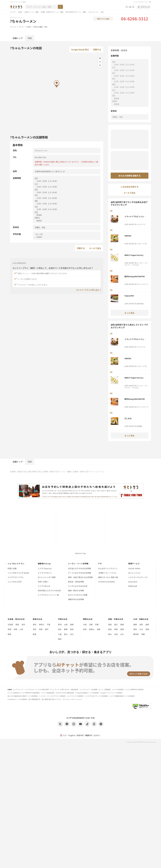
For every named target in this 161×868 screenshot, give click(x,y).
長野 (72, 624)
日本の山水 (133, 586)
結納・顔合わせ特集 (76, 591)
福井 (60, 639)
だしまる (128, 418)
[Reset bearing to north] (100, 65)
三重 (60, 634)
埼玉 (35, 629)
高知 (110, 629)
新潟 (60, 624)
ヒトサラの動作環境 (42, 689)
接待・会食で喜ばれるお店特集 (80, 577)
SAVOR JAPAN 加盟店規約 (65, 693)
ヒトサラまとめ (44, 586)
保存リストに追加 (103, 19)
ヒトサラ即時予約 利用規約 (134, 689)
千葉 (48, 624)
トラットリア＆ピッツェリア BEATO (135, 216)
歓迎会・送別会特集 (76, 582)
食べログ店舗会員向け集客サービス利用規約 (23, 696)
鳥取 (116, 629)
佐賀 (141, 624)
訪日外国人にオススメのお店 (49, 591)
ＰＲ (100, 564)
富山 (66, 634)
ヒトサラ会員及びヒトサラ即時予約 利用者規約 (24, 693)
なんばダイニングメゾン (108, 569)
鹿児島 (136, 634)
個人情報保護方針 (34, 699)
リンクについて (85, 689)
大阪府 (20, 12)
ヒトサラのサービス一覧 (143, 2)
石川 (72, 634)
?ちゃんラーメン (93, 12)
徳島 (110, 624)
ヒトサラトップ (18, 689)
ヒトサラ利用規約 (118, 689)
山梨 (66, 624)
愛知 (72, 629)
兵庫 (91, 624)
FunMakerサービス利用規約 (17, 699)
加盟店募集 (74, 689)
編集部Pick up (44, 564)
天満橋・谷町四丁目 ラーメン (84, 472)
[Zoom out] (100, 62)
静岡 (66, 629)
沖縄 (143, 634)
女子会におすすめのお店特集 (79, 569)
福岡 (135, 624)
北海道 (10, 624)
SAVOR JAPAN (134, 569)
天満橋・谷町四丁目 (18, 472)
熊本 (135, 629)
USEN (10, 689)
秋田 (15, 629)
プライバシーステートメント (72, 699)
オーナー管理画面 (105, 689)
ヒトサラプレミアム (16, 577)
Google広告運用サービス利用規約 (87, 693)
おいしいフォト (134, 573)
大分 (141, 629)
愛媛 (122, 624)
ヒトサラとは (29, 689)
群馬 (35, 634)
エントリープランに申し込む (88, 290)
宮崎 (147, 629)
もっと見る (130, 313)
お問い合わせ (65, 689)
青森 (17, 624)
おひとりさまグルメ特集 (78, 595)
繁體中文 (89, 735)
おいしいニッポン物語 (47, 577)
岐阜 (60, 629)
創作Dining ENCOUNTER (135, 276)
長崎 (147, 624)
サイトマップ (54, 689)
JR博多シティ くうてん (107, 573)
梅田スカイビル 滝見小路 (108, 577)
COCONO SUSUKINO (107, 582)
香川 (116, 624)
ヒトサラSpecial (45, 569)
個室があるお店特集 (76, 599)
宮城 (9, 629)
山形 (22, 629)
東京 (35, 624)
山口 (122, 634)
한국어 (97, 735)
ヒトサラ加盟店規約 (48, 693)
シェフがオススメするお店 (18, 573)
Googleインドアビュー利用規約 (111, 693)
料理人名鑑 (12, 569)
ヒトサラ (13, 12)
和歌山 (92, 629)
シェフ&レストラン (16, 564)
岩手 (23, 624)
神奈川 (42, 624)
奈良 (85, 629)
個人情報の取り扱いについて (52, 699)
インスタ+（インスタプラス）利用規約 (52, 696)
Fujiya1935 (129, 296)
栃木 (47, 629)
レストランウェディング (138, 577)
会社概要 (94, 689)
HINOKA (129, 236)
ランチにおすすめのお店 (78, 586)
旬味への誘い (43, 582)
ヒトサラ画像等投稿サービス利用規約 (122, 696)
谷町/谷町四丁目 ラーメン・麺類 (76, 12)
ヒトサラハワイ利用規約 (75, 696)
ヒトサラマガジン (45, 573)
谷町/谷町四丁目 (34, 472)
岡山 (110, 634)
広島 (116, 634)
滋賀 (99, 629)
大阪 (85, 624)
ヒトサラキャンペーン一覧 (48, 595)
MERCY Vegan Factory (134, 255)
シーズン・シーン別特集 (78, 564)
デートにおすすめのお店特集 (79, 573)
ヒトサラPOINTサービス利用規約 (96, 696)
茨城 (41, 629)
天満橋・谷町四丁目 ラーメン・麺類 (52, 12)
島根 (122, 629)
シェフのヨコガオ (15, 582)
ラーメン (13, 27)
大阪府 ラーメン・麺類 (31, 12)
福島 (9, 634)
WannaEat (133, 582)
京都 (97, 624)
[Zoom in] (100, 58)
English (72, 735)
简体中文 (80, 735)
